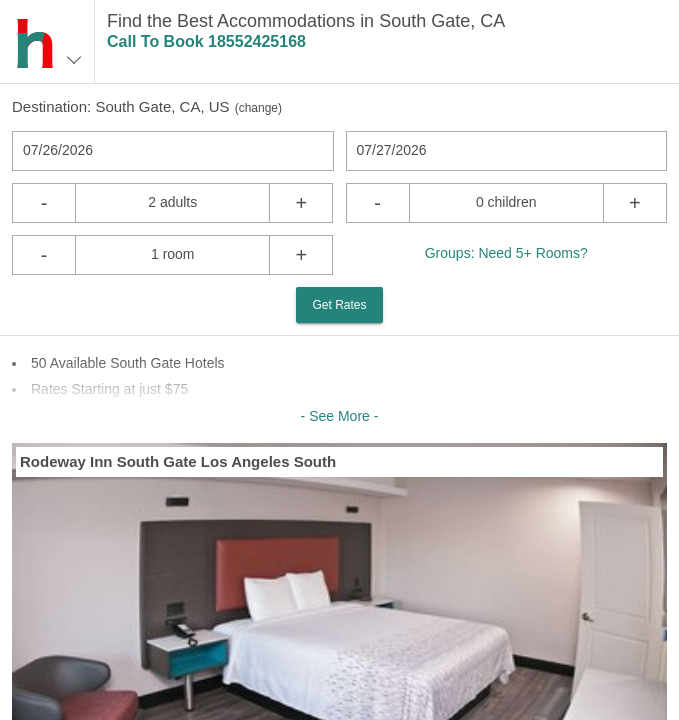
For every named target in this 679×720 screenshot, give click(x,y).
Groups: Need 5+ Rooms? (506, 253)
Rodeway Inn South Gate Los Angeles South (178, 461)
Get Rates (339, 305)
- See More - (340, 416)
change (258, 108)
